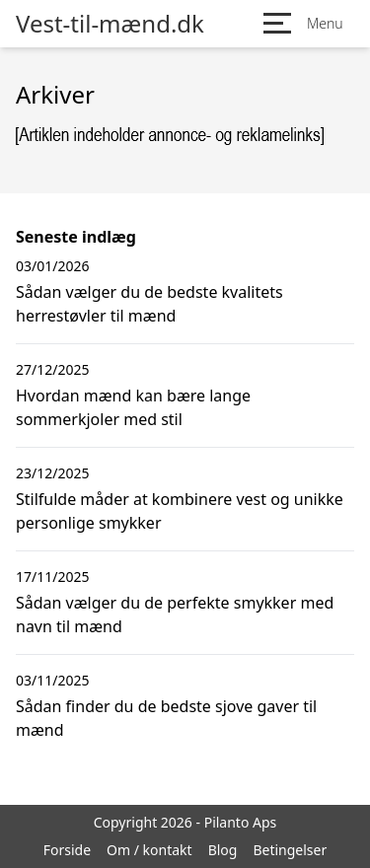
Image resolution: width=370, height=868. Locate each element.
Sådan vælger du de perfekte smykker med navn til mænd (175, 615)
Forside (67, 850)
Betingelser (290, 850)
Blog (223, 850)
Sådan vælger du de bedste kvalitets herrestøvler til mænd (149, 304)
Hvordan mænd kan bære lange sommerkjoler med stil (133, 407)
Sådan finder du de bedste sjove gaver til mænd (166, 718)
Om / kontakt (149, 850)
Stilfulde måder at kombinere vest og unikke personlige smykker (180, 511)
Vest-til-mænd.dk (110, 24)
